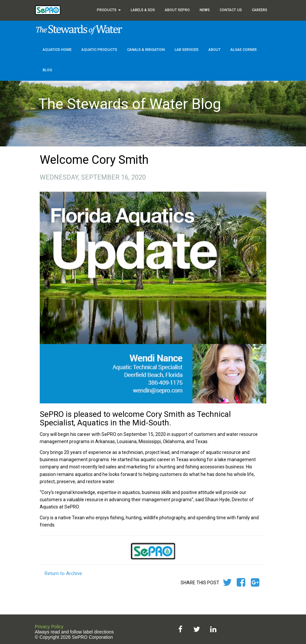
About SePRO (177, 10)
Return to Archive (63, 573)
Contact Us (231, 10)
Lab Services (187, 50)
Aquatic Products (99, 50)
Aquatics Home (57, 50)
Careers (260, 10)
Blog (47, 70)
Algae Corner (244, 50)
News (205, 10)
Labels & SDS (143, 10)
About (215, 50)
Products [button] (109, 10)
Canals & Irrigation (146, 50)
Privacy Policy (49, 627)
